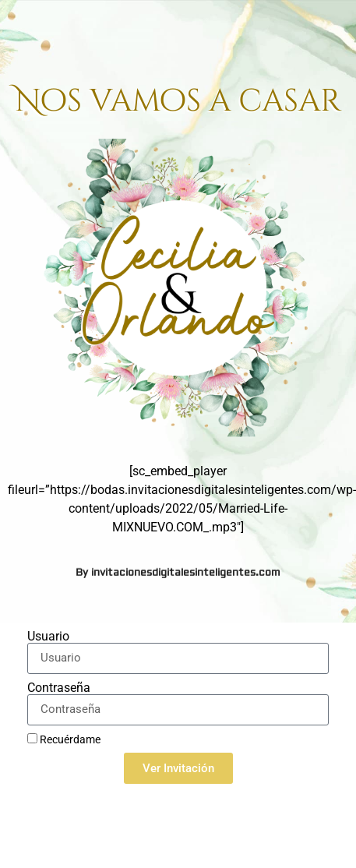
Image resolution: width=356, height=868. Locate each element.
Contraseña (59, 688)
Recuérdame (64, 739)
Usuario (48, 637)
